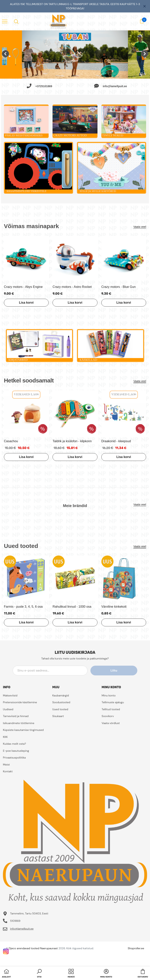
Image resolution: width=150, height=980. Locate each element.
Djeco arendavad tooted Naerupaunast (33, 948)
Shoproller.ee (136, 948)
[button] (39, 974)
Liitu (120, 670)
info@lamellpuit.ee (22, 929)
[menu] (5, 21)
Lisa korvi (26, 303)
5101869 (15, 921)
